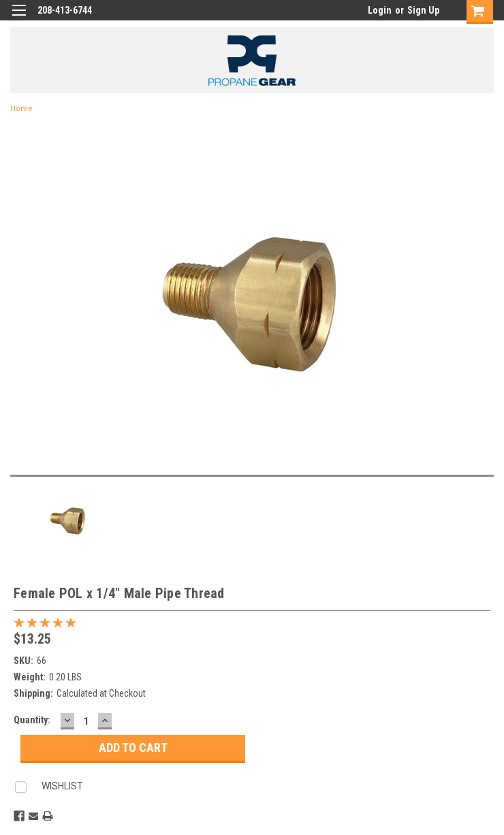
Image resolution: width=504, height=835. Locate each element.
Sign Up (423, 10)
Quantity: (32, 720)
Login (380, 10)
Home (21, 109)
